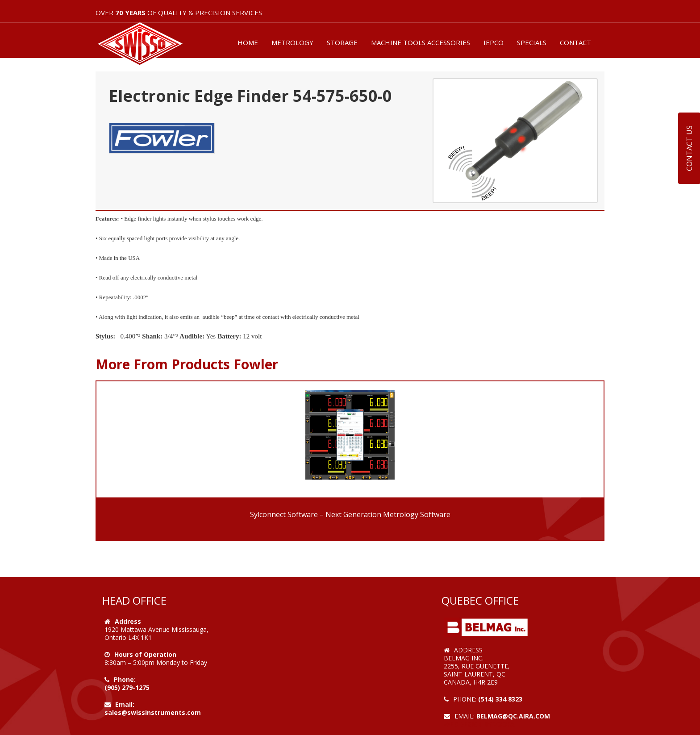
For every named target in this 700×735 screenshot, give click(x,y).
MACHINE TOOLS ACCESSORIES (421, 42)
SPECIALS (532, 42)
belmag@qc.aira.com (513, 716)
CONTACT (575, 42)
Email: (125, 704)
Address (128, 621)
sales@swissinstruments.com (153, 712)
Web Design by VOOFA (479, 724)
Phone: (125, 679)
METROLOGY (292, 42)
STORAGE (342, 42)
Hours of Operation (145, 654)
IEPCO (494, 42)
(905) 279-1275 (127, 687)
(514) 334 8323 (500, 699)
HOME (248, 42)
